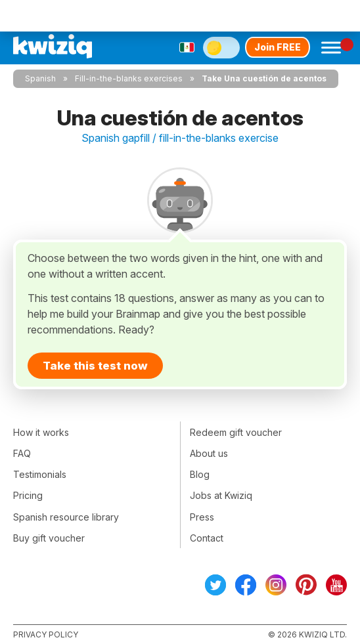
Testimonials (40, 474)
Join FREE (278, 47)
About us (209, 453)
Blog (200, 474)
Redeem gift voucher (236, 432)
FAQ (22, 453)
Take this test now (95, 366)
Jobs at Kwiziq (221, 495)
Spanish (40, 78)
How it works (41, 432)
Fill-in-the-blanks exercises (129, 78)
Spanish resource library (66, 517)
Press (202, 517)
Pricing (28, 495)
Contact (207, 538)
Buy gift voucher (49, 538)
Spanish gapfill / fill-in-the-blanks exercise (180, 138)
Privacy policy (46, 634)
